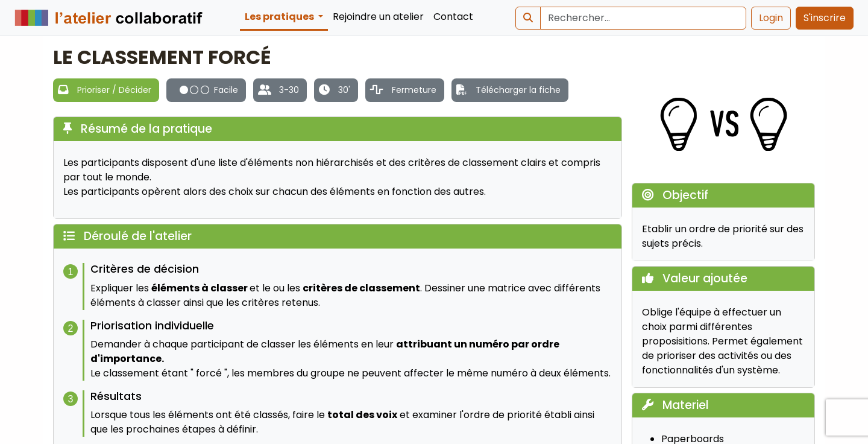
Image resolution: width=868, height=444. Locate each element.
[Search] (643, 18)
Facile (209, 90)
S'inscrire (825, 18)
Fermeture (414, 90)
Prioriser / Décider (114, 90)
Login (771, 18)
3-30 (289, 90)
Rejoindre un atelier (378, 17)
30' (344, 90)
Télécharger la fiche (518, 90)
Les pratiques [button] (280, 17)
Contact (453, 17)
